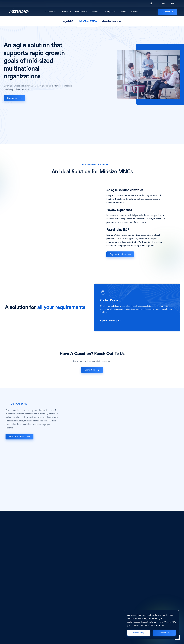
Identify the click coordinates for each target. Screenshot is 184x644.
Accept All (164, 633)
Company (109, 12)
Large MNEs (68, 21)
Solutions (64, 12)
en (172, 4)
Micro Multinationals (112, 21)
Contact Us (168, 12)
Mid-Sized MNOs (88, 21)
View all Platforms (17, 437)
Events (123, 12)
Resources (96, 12)
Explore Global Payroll (110, 321)
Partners (135, 12)
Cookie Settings (139, 633)
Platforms (50, 12)
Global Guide (81, 12)
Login (162, 4)
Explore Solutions (118, 254)
